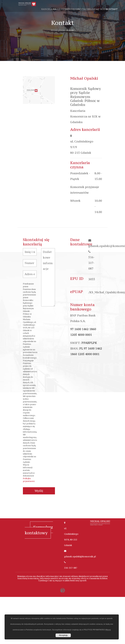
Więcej (108, 630)
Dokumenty (72, 9)
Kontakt (112, 9)
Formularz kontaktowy (39, 530)
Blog (92, 9)
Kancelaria (49, 9)
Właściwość (61, 9)
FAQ (97, 9)
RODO (104, 9)
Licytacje (83, 9)
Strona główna (58, 30)
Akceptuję (63, 635)
